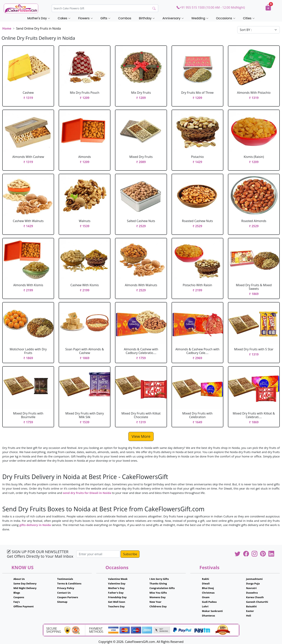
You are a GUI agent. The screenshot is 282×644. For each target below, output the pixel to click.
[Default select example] (258, 30)
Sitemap (62, 602)
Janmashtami (254, 579)
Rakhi (205, 579)
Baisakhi (251, 606)
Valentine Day (117, 583)
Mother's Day (116, 588)
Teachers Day (116, 606)
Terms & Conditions (69, 583)
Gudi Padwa (209, 602)
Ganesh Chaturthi (257, 602)
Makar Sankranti (212, 611)
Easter (250, 611)
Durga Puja (253, 583)
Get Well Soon (117, 602)
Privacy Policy (66, 588)
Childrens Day (158, 606)
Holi (249, 616)
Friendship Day (117, 597)
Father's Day (116, 593)
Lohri (205, 606)
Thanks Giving (158, 583)
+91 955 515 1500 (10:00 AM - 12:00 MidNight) (211, 7)
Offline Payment (23, 606)
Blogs (17, 593)
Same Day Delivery (25, 583)
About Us (19, 579)
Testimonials (65, 579)
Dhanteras (208, 616)
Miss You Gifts (158, 593)
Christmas (208, 593)
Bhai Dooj (208, 588)
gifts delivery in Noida (35, 525)
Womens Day (157, 597)
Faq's (17, 602)
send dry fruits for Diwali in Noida (87, 493)
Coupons (19, 597)
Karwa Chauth (255, 597)
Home (7, 28)
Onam (206, 597)
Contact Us (64, 593)
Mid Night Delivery (25, 588)
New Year (155, 602)
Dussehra (252, 593)
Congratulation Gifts (162, 588)
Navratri (251, 588)
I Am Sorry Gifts (159, 579)
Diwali (206, 583)
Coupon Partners (68, 597)
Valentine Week (118, 579)
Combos (125, 18)
